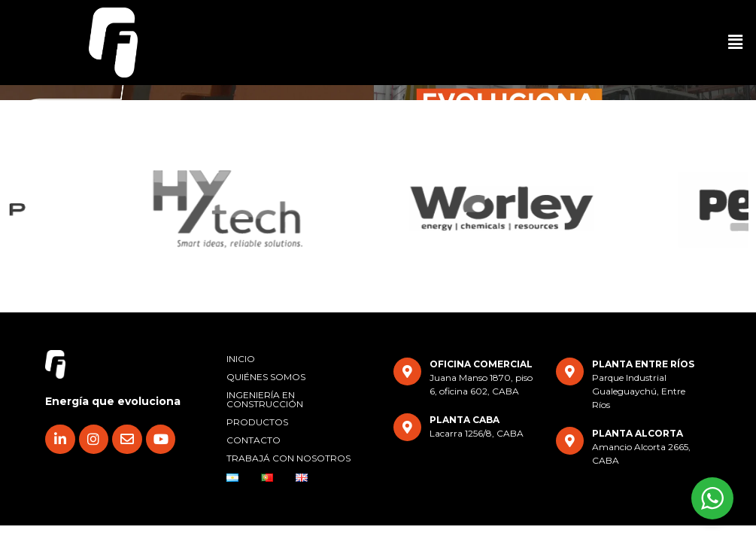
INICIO (241, 359)
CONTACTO (254, 440)
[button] (736, 42)
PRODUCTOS (257, 422)
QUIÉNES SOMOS (266, 377)
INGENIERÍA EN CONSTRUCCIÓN (265, 399)
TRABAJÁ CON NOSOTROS (288, 458)
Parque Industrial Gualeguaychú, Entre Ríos (639, 391)
